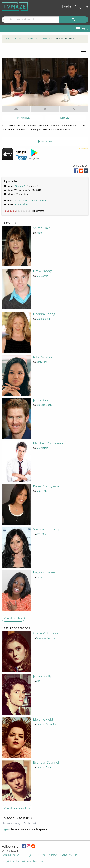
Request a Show (45, 855)
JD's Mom (42, 534)
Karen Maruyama (46, 486)
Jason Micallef (38, 200)
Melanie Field (43, 719)
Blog (28, 855)
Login (67, 7)
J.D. (39, 681)
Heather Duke (44, 767)
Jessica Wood (20, 200)
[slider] (17, 211)
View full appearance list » (17, 808)
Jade (39, 233)
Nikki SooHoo (43, 357)
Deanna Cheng (44, 314)
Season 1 (20, 186)
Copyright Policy (11, 862)
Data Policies (70, 855)
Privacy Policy (29, 862)
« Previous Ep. (22, 118)
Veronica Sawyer (46, 638)
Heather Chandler (46, 724)
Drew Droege (43, 271)
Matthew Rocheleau (48, 443)
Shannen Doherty (46, 529)
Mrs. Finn (42, 491)
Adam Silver (22, 204)
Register (81, 7)
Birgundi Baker (44, 572)
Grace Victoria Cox (47, 633)
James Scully (42, 676)
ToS (41, 862)
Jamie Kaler (42, 400)
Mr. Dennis (42, 276)
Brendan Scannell (46, 762)
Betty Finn (42, 362)
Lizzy (39, 577)
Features (8, 855)
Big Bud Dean (44, 405)
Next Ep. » (65, 118)
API (20, 855)
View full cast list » (13, 618)
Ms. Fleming (43, 319)
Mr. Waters (42, 448)
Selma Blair (42, 228)
